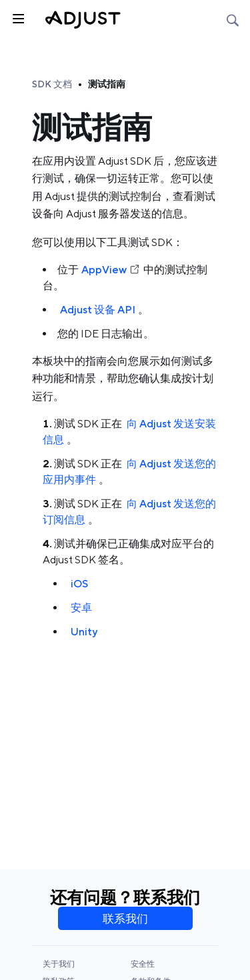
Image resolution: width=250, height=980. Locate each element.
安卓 (81, 608)
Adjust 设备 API (98, 310)
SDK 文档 (52, 84)
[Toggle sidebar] (17, 17)
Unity (84, 632)
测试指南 (107, 84)
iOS (79, 584)
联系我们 (125, 919)
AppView (111, 270)
